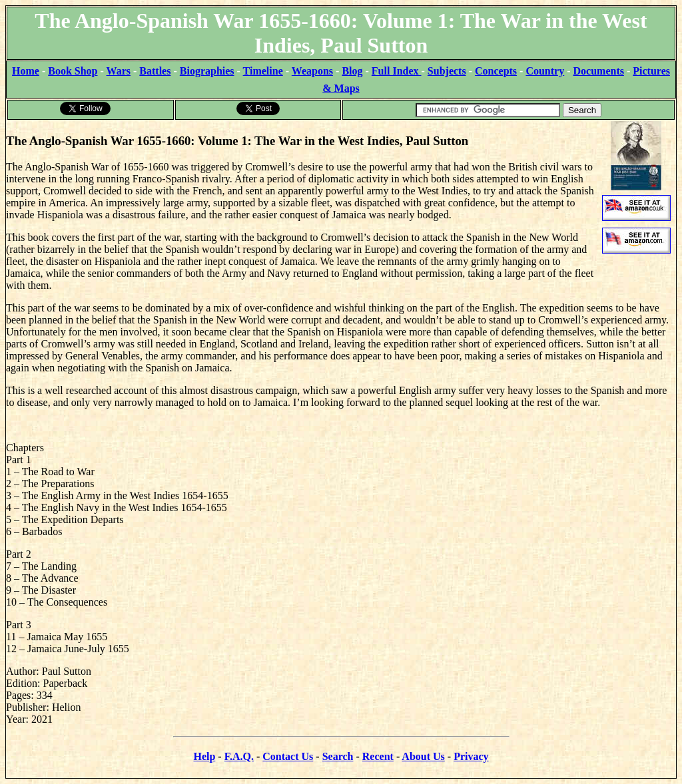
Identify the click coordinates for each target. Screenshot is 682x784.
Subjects (447, 71)
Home (26, 71)
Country (545, 71)
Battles (155, 71)
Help (204, 756)
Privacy (471, 756)
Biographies (207, 71)
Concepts (496, 71)
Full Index (397, 71)
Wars (119, 71)
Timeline (263, 71)
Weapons (312, 71)
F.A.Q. (239, 756)
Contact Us (288, 756)
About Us (423, 756)
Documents (599, 71)
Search (338, 756)
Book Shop (73, 71)
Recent (378, 756)
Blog (352, 71)
